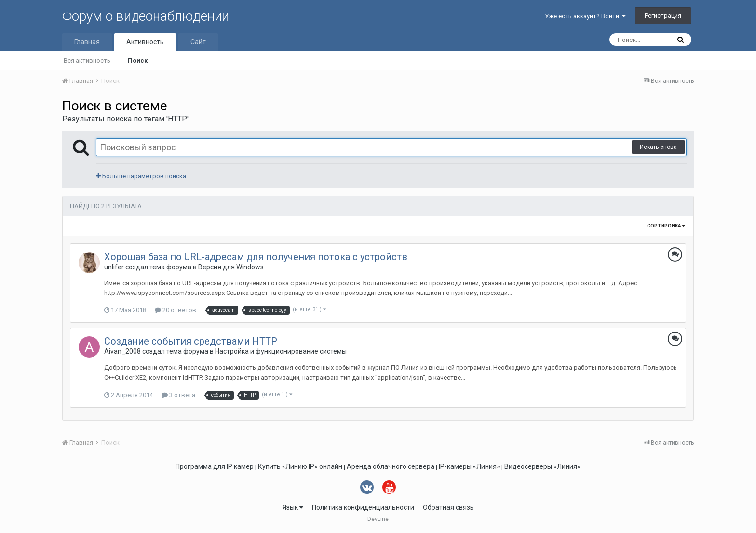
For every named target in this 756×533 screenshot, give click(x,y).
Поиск (138, 60)
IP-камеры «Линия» (469, 466)
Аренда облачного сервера (391, 466)
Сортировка (666, 226)
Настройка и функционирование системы (281, 351)
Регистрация (663, 16)
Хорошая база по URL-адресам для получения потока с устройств (256, 257)
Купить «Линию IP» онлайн (300, 466)
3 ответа (178, 395)
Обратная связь (448, 507)
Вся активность (87, 60)
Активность (145, 42)
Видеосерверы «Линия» (542, 466)
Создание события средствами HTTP (191, 341)
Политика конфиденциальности (363, 507)
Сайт (198, 42)
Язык (293, 507)
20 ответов (175, 310)
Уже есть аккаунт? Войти (585, 16)
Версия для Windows (231, 267)
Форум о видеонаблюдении (146, 16)
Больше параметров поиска (141, 176)
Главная (87, 42)
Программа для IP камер (215, 466)
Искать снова (658, 147)
